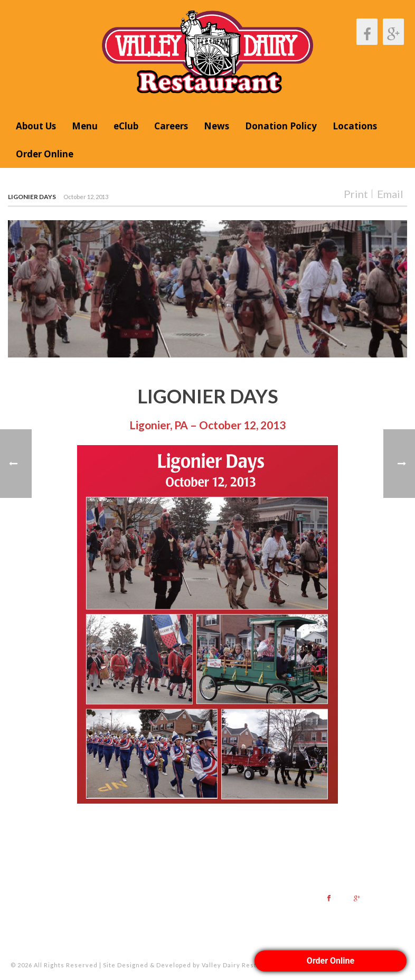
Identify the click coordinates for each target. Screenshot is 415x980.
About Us (36, 126)
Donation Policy (281, 126)
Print (356, 194)
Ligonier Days (32, 197)
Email (390, 194)
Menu (85, 126)
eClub (126, 126)
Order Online (45, 154)
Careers (171, 126)
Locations (355, 126)
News (216, 126)
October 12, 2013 (86, 197)
